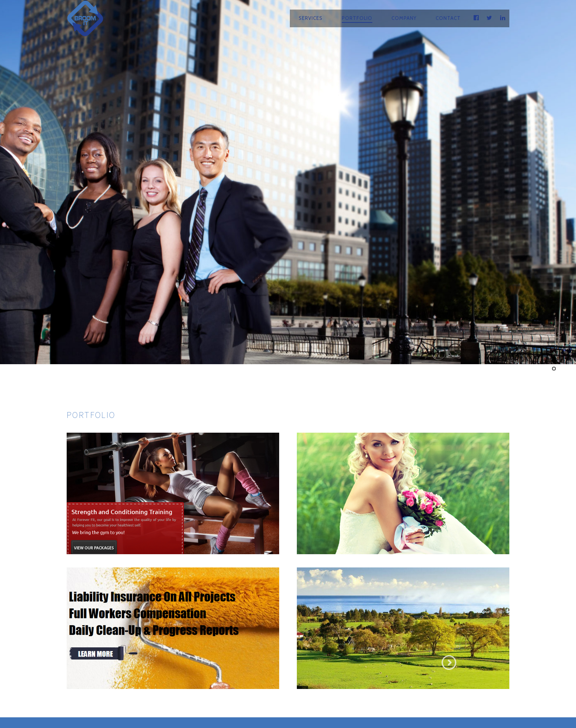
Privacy (361, 704)
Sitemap (394, 704)
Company (404, 18)
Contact (448, 18)
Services (311, 18)
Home (179, 704)
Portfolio (357, 18)
